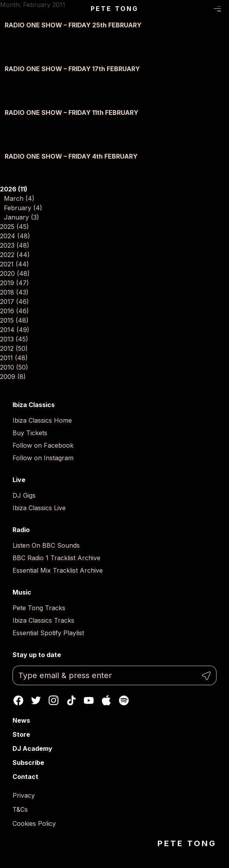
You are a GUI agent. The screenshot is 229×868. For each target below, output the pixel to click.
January (21, 217)
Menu (217, 9)
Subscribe (28, 763)
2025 (14, 227)
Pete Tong (115, 9)
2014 (15, 330)
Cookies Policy (34, 823)
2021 (14, 264)
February (23, 208)
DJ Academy (32, 748)
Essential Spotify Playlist (48, 633)
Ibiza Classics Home (42, 420)
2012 (14, 348)
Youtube (89, 700)
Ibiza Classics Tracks (43, 620)
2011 (14, 358)
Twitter (36, 700)
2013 (14, 339)
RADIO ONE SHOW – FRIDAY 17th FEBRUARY (72, 69)
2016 (14, 311)
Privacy (24, 795)
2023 (15, 245)
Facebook (18, 700)
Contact (25, 777)
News (21, 720)
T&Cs (20, 809)
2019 (14, 283)
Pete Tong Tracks (39, 608)
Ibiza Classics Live (39, 508)
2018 (14, 292)
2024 (15, 236)
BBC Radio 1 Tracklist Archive (56, 558)
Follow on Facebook (43, 445)
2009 (13, 377)
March (19, 198)
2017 (14, 302)
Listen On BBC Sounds (46, 545)
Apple (106, 700)
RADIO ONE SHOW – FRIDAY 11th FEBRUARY (72, 113)
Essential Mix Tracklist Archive (58, 570)
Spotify (124, 700)
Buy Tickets (30, 433)
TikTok (71, 700)
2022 (15, 255)
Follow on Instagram (43, 458)
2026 (14, 189)
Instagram (54, 700)
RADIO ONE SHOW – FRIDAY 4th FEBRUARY (71, 156)
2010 (14, 367)
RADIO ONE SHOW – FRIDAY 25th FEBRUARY (73, 25)
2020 (15, 273)
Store (21, 734)
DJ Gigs (24, 495)
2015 (14, 320)
